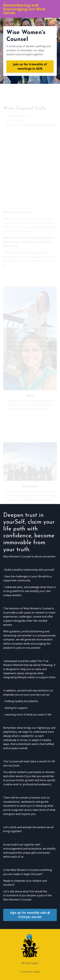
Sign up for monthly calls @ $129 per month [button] (30, 915)
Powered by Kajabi (30, 972)
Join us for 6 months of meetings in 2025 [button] (30, 66)
